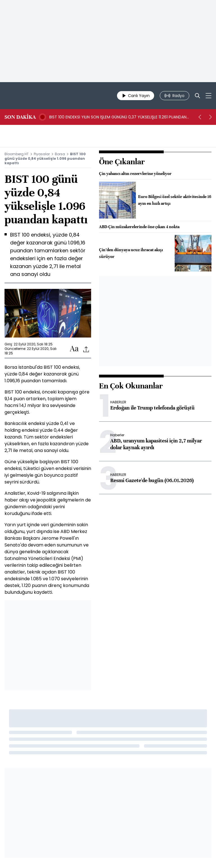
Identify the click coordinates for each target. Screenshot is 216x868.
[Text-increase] (74, 349)
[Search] (197, 96)
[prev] (200, 117)
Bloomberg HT (17, 154)
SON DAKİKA (20, 117)
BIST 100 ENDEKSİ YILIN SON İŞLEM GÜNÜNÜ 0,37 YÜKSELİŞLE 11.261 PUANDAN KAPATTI (118, 117)
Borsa (60, 154)
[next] (210, 117)
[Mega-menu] (209, 96)
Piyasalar (42, 154)
